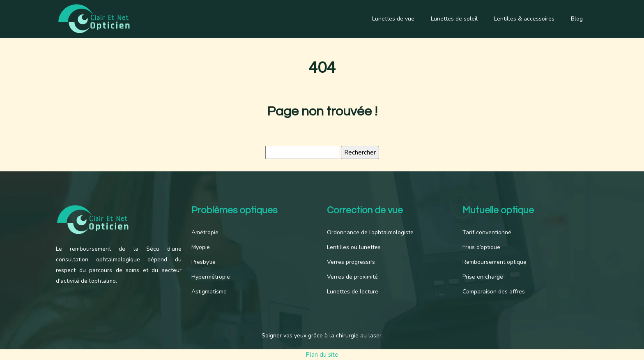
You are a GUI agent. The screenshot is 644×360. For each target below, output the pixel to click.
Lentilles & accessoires (524, 19)
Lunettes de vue (393, 19)
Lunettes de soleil (454, 19)
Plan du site (322, 355)
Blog (577, 19)
